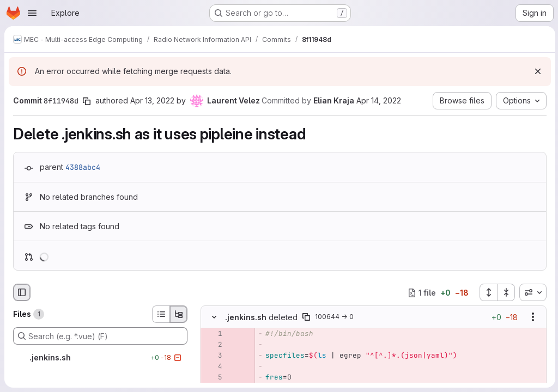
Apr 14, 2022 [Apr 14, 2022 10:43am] (379, 100)
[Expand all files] (487, 292)
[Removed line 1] (213, 334)
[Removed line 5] (213, 378)
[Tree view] (179, 314)
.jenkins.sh (246, 317)
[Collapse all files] (505, 292)
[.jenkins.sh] (100, 358)
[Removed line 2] (213, 345)
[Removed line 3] (213, 356)
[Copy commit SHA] (87, 101)
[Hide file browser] (22, 292)
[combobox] (531, 292)
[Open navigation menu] (32, 13)
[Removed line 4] (213, 367)
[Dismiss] (536, 71)
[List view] (161, 314)
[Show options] (531, 317)
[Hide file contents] (214, 317)
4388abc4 (83, 167)
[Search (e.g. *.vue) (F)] (100, 336)
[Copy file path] (306, 317)
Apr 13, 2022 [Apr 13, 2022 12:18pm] (152, 100)
